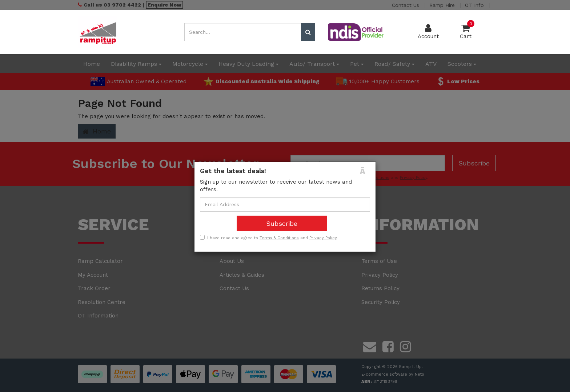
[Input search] (243, 32)
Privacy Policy (323, 238)
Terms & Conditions (279, 238)
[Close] (365, 171)
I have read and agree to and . (269, 238)
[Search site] (308, 32)
